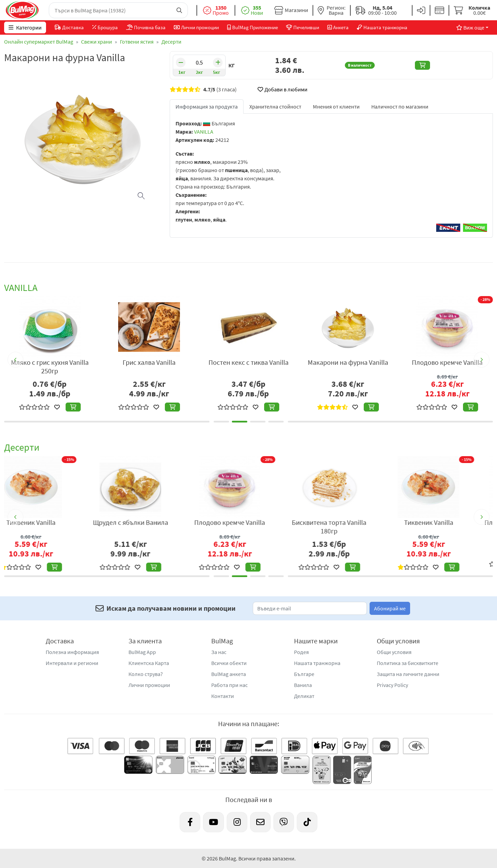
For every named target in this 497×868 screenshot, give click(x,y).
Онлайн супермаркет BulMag (39, 42)
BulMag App (142, 652)
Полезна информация (72, 652)
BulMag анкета (229, 674)
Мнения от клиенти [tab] (336, 106)
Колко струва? (146, 674)
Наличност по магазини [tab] (400, 106)
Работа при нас (229, 685)
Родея (301, 652)
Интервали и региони (72, 663)
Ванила (303, 685)
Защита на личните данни (408, 674)
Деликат (304, 696)
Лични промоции (149, 685)
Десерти (171, 42)
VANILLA (204, 132)
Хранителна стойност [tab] (275, 106)
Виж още (470, 27)
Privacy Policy (392, 685)
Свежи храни (97, 42)
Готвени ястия (137, 42)
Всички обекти (229, 663)
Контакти (223, 696)
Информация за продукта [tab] (207, 106)
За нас (219, 652)
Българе (304, 674)
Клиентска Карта (149, 663)
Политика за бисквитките (408, 663)
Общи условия (394, 652)
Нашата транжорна (317, 663)
